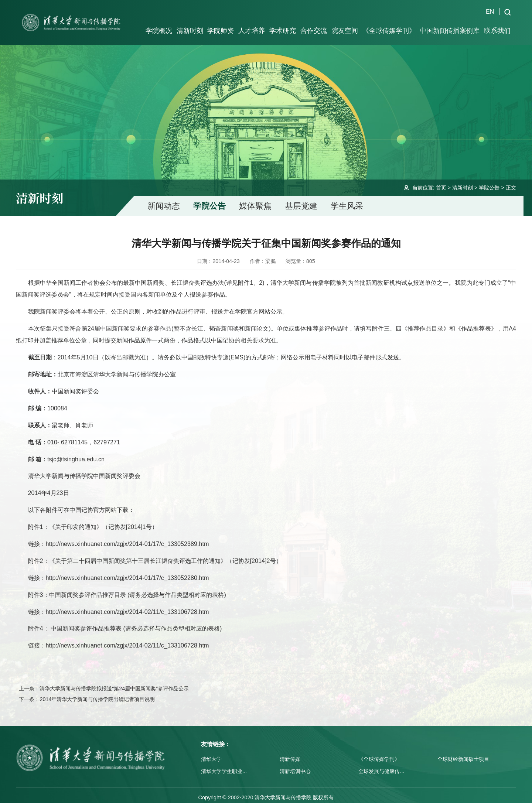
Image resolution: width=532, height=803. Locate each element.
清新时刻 (463, 181)
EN (490, 11)
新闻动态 (164, 200)
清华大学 (211, 753)
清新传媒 (290, 753)
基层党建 (301, 200)
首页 (441, 181)
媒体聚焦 (255, 200)
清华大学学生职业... (224, 765)
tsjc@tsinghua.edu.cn (76, 453)
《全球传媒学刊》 (379, 753)
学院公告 (489, 181)
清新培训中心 (295, 765)
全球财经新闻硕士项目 (463, 753)
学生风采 (347, 200)
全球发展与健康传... (381, 765)
